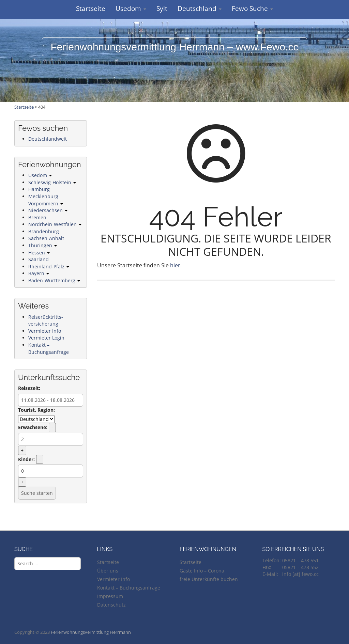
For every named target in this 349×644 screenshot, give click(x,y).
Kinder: (26, 459)
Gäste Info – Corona (202, 571)
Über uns (108, 571)
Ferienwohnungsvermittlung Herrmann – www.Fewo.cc (175, 47)
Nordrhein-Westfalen (55, 224)
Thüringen (43, 245)
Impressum (110, 596)
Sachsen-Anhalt (46, 238)
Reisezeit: (29, 388)
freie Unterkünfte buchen (209, 579)
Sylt (162, 9)
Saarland (39, 259)
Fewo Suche (252, 9)
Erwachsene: (33, 427)
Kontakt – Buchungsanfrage (49, 348)
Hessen (39, 253)
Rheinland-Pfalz (49, 266)
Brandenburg (44, 231)
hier (175, 265)
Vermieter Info (45, 331)
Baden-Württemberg (54, 280)
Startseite (91, 9)
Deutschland (200, 9)
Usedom (131, 9)
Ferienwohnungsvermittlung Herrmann (91, 632)
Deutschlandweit (48, 139)
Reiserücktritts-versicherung (46, 320)
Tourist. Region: (36, 410)
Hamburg (39, 189)
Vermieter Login (46, 338)
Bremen (37, 217)
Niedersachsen (48, 210)
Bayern (39, 273)
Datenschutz (111, 605)
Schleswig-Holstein (52, 182)
